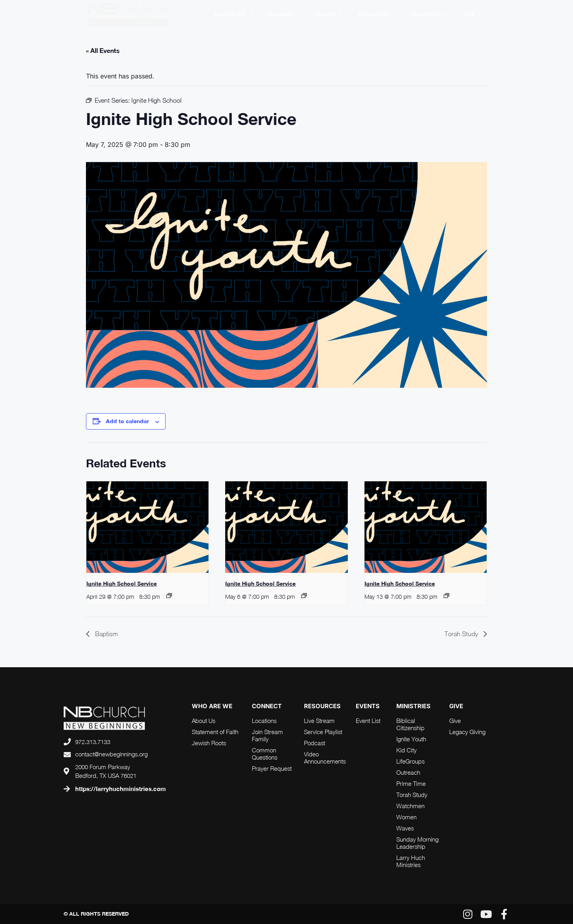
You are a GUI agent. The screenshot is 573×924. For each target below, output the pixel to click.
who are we (212, 706)
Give (473, 15)
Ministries (430, 15)
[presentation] (147, 527)
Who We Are (234, 15)
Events (329, 15)
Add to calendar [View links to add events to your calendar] (127, 421)
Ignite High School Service (122, 583)
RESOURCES (377, 15)
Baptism (106, 634)
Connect (285, 15)
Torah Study (462, 634)
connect (267, 706)
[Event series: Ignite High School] (169, 596)
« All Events (103, 50)
